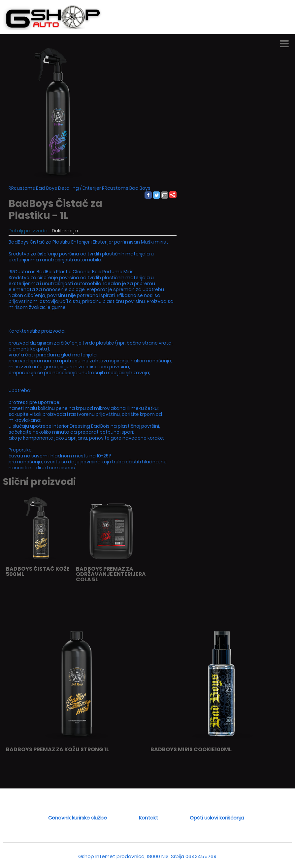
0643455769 (201, 856)
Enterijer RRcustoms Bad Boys (116, 188)
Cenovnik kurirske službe (78, 818)
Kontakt (148, 818)
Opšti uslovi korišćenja (217, 818)
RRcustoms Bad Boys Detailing (44, 188)
